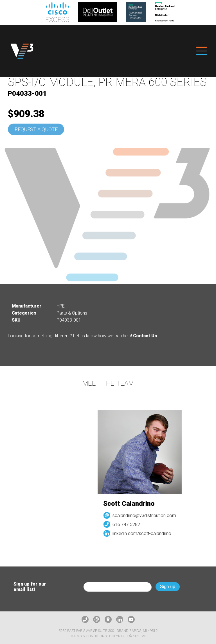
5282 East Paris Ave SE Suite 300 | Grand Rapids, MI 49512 (108, 631)
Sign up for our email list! (30, 587)
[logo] (22, 51)
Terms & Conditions (88, 636)
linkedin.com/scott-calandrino (144, 533)
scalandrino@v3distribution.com (147, 516)
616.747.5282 (129, 524)
